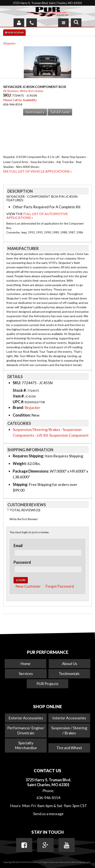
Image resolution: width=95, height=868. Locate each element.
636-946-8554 (48, 798)
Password (22, 562)
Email (18, 546)
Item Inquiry (35, 112)
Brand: (18, 407)
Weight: (20, 463)
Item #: (19, 396)
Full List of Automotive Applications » (37, 216)
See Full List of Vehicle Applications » (38, 171)
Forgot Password (60, 586)
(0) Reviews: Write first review (23, 91)
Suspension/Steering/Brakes (36, 429)
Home (25, 664)
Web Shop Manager (81, 862)
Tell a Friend (60, 112)
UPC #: (19, 402)
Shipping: (20, 484)
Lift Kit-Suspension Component (63, 435)
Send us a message (48, 814)
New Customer (28, 586)
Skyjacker (9, 43)
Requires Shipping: (28, 456)
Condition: (22, 415)
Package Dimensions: (31, 471)
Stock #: (20, 390)
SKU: (8, 95)
